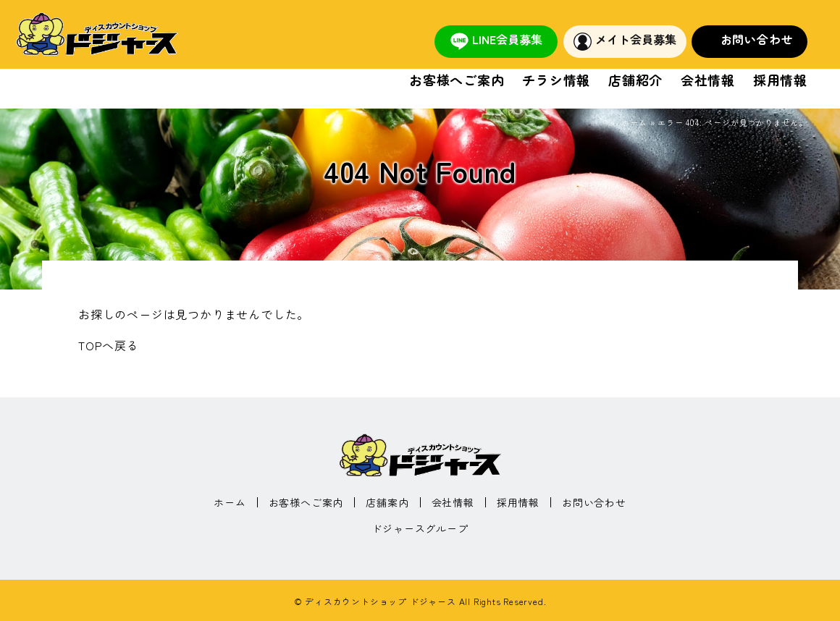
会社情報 (708, 81)
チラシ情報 (556, 81)
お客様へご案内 (457, 81)
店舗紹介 (635, 81)
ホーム (634, 122)
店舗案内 (387, 502)
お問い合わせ (757, 39)
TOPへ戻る (109, 345)
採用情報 (780, 81)
